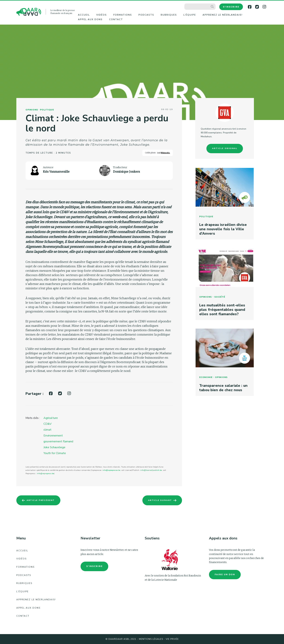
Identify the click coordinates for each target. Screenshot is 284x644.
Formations (123, 15)
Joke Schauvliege (54, 447)
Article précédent (42, 500)
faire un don (225, 574)
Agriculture (51, 418)
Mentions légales (151, 639)
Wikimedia (165, 153)
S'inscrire (231, 7)
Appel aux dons (90, 19)
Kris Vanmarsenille (56, 172)
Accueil (84, 15)
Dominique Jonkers (126, 172)
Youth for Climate (55, 453)
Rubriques (169, 15)
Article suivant (158, 500)
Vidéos (102, 15)
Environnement (53, 436)
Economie (205, 379)
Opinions (32, 110)
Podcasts (146, 15)
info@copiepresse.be (111, 470)
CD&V (48, 424)
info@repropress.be (45, 473)
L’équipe (190, 15)
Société (219, 298)
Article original (225, 148)
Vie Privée (172, 639)
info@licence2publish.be (151, 470)
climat (47, 430)
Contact (116, 19)
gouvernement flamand (58, 441)
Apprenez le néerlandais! (223, 15)
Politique (47, 110)
